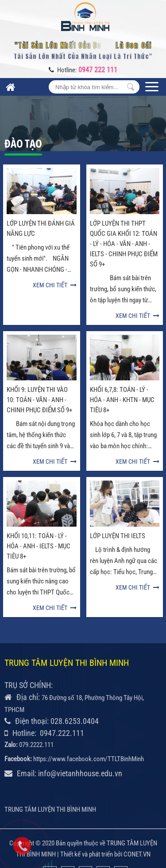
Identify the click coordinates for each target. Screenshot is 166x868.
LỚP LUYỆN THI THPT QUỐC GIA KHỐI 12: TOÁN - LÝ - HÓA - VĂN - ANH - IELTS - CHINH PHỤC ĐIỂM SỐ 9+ (124, 244)
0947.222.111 (62, 711)
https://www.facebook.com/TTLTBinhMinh (89, 737)
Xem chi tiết (55, 285)
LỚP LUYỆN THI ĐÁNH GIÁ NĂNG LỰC (41, 229)
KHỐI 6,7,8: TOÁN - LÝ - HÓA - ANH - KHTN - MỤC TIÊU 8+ (122, 400)
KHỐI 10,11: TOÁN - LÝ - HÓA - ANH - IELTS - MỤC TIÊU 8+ (39, 524)
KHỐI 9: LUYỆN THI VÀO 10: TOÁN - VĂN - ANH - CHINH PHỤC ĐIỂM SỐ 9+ (39, 400)
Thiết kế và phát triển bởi (91, 832)
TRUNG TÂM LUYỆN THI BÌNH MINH (50, 787)
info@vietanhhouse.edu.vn (80, 751)
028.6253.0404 (75, 699)
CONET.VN (137, 832)
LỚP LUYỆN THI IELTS (118, 514)
